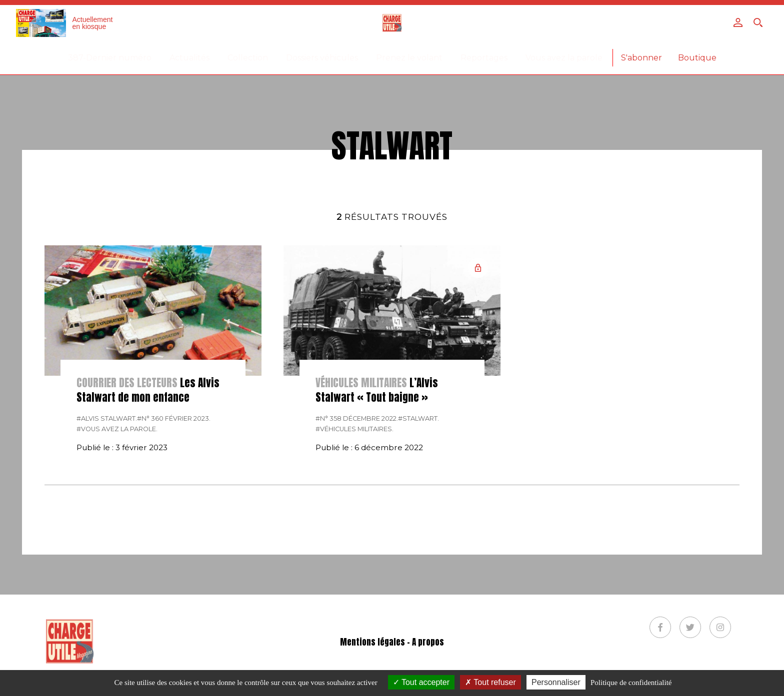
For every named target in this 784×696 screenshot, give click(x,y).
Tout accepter (421, 682)
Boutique (697, 58)
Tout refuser (490, 682)
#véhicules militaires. (354, 429)
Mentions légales (372, 642)
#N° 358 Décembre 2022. (357, 418)
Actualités (189, 58)
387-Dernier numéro (110, 58)
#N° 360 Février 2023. (174, 418)
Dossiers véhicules (322, 58)
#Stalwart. (418, 418)
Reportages (484, 58)
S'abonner (641, 58)
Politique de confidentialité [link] (631, 683)
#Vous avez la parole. (117, 429)
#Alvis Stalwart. (107, 418)
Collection (248, 58)
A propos (428, 642)
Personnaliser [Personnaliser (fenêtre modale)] (556, 682)
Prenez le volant (409, 58)
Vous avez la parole (564, 58)
